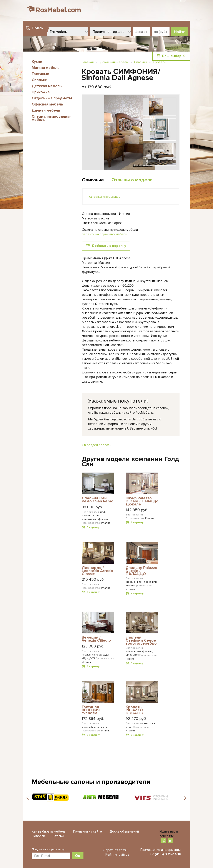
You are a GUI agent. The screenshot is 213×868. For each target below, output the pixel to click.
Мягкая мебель (46, 68)
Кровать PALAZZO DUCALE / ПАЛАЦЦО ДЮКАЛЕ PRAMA (141, 710)
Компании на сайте (88, 831)
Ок (78, 856)
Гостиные (40, 74)
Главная (88, 62)
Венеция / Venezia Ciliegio (96, 639)
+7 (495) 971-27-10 (166, 854)
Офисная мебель (47, 104)
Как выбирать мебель (49, 831)
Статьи (58, 836)
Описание (93, 180)
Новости (38, 836)
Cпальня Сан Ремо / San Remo (98, 500)
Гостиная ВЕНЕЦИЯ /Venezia (91, 710)
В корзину (93, 527)
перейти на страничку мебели (105, 234)
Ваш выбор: (174, 56)
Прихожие (41, 92)
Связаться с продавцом (105, 197)
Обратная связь (115, 850)
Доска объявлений (124, 831)
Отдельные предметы (52, 98)
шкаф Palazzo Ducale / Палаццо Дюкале (142, 501)
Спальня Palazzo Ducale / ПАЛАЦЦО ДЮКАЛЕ (141, 571)
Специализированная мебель (52, 118)
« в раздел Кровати (97, 445)
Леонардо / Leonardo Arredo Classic (97, 571)
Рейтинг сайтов (117, 855)
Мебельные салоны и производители (91, 782)
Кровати (159, 62)
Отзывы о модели (132, 180)
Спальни (40, 80)
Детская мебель (47, 86)
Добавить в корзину (109, 246)
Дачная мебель (46, 110)
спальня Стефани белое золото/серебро (141, 640)
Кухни (37, 62)
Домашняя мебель (114, 62)
